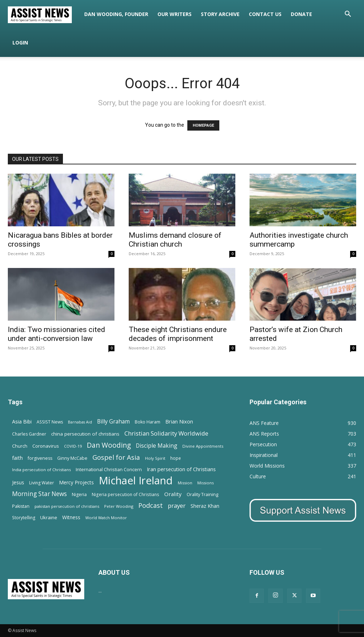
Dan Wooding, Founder (116, 14)
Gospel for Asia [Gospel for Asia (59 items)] (116, 457)
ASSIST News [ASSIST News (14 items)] (50, 422)
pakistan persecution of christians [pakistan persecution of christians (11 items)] (67, 506)
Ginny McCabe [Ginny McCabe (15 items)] (72, 458)
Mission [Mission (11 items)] (185, 483)
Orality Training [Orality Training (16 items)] (202, 494)
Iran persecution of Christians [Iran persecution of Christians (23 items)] (181, 469)
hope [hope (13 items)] (176, 458)
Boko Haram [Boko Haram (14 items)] (148, 422)
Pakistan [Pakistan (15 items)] (21, 506)
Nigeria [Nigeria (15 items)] (79, 494)
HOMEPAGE (203, 125)
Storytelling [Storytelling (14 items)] (24, 518)
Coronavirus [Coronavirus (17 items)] (46, 446)
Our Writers (175, 14)
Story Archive (220, 14)
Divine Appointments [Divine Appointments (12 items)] (203, 446)
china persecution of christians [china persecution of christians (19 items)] (85, 434)
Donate (301, 14)
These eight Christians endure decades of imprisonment (178, 334)
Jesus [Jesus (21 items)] (18, 482)
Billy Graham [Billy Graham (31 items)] (113, 422)
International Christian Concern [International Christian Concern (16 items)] (109, 469)
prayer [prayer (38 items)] (177, 506)
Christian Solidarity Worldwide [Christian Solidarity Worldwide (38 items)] (166, 433)
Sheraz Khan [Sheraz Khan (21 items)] (205, 506)
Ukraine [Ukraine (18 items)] (49, 517)
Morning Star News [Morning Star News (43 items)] (39, 494)
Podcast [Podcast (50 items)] (151, 506)
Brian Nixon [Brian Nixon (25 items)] (179, 421)
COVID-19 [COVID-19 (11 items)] (73, 446)
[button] (348, 15)
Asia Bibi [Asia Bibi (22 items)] (22, 422)
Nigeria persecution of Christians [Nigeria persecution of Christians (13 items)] (125, 494)
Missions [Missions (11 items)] (205, 483)
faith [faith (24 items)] (17, 458)
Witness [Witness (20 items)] (71, 517)
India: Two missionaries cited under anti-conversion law (57, 334)
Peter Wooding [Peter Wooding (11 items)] (119, 506)
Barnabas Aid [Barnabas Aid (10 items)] (80, 422)
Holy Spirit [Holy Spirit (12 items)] (155, 458)
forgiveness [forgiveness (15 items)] (40, 458)
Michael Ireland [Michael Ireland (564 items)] (136, 481)
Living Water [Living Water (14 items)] (42, 483)
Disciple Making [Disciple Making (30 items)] (157, 446)
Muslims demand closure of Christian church (175, 240)
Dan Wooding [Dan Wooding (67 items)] (109, 445)
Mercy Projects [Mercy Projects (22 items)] (76, 482)
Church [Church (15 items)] (20, 446)
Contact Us (265, 14)
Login (20, 43)
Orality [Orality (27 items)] (173, 494)
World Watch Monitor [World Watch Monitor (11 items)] (106, 518)
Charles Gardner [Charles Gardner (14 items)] (29, 434)
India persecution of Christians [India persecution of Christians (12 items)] (41, 470)
